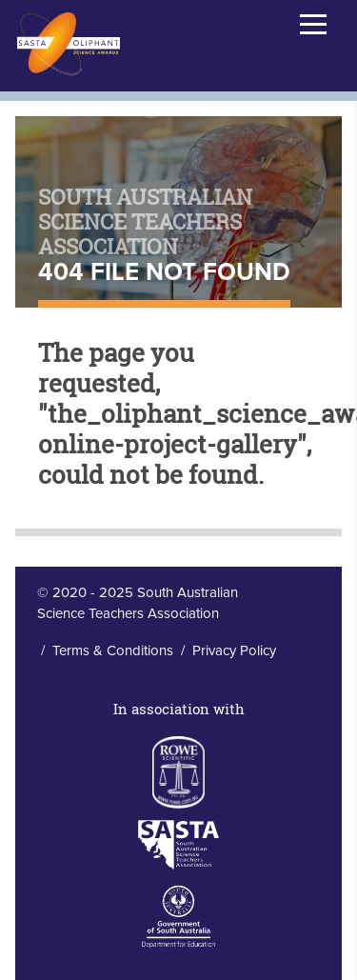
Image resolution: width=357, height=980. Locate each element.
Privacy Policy (234, 650)
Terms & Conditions (113, 650)
